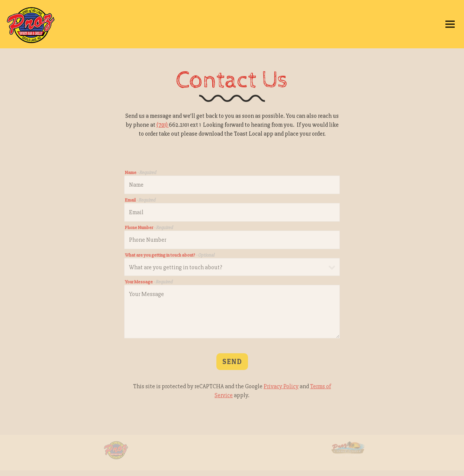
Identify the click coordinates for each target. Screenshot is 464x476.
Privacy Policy (281, 387)
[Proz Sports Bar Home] (43, 24)
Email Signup (232, 467)
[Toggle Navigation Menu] (450, 24)
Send (232, 363)
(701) (163, 125)
